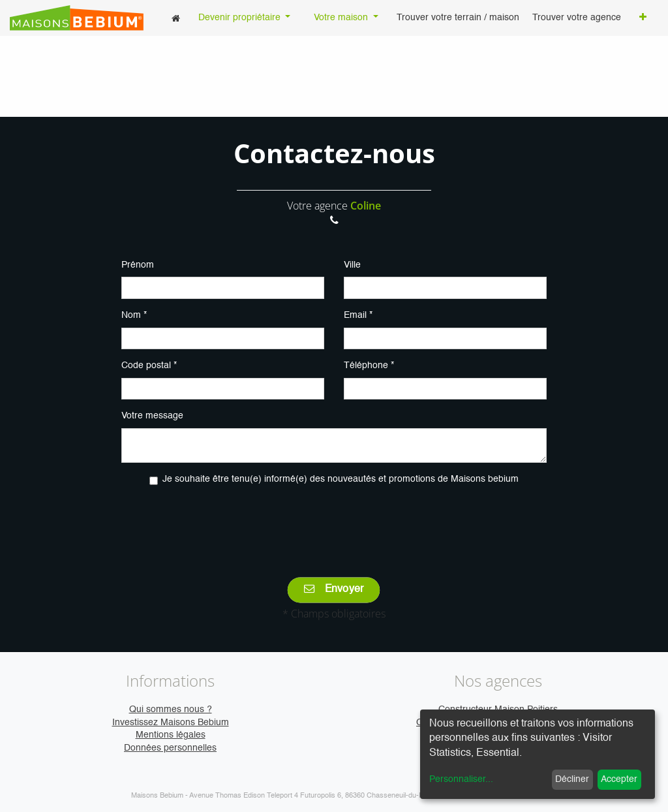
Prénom (138, 265)
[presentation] (334, 522)
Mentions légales (171, 735)
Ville (352, 265)
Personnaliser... (461, 779)
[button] (643, 18)
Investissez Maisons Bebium (171, 723)
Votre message (152, 416)
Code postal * (149, 366)
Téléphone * (369, 366)
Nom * (134, 315)
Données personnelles (170, 748)
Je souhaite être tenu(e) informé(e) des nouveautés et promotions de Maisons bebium (341, 479)
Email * (358, 315)
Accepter (619, 779)
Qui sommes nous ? (171, 710)
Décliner (572, 779)
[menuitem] (176, 18)
